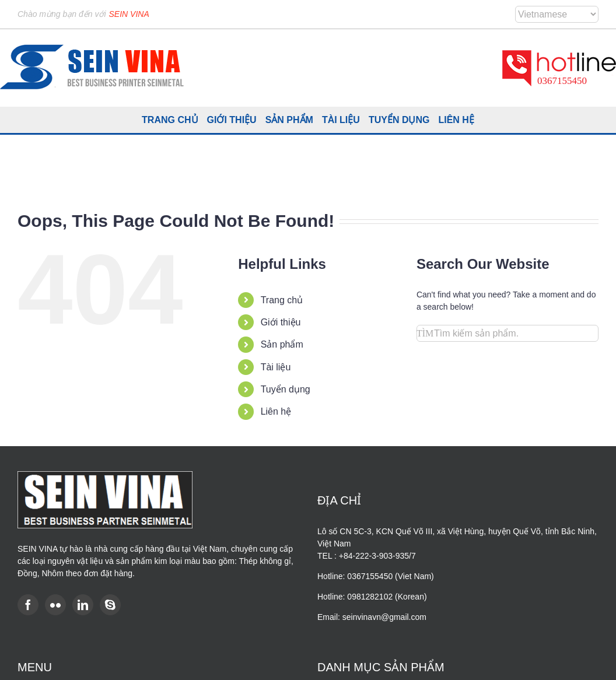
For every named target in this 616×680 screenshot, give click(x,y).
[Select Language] (557, 14)
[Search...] (508, 333)
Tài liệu (276, 367)
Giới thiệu (281, 322)
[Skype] (110, 605)
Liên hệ (276, 411)
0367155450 (562, 81)
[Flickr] (55, 605)
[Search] (425, 333)
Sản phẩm (282, 344)
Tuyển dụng (286, 389)
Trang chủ (282, 300)
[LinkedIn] (83, 605)
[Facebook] (28, 605)
